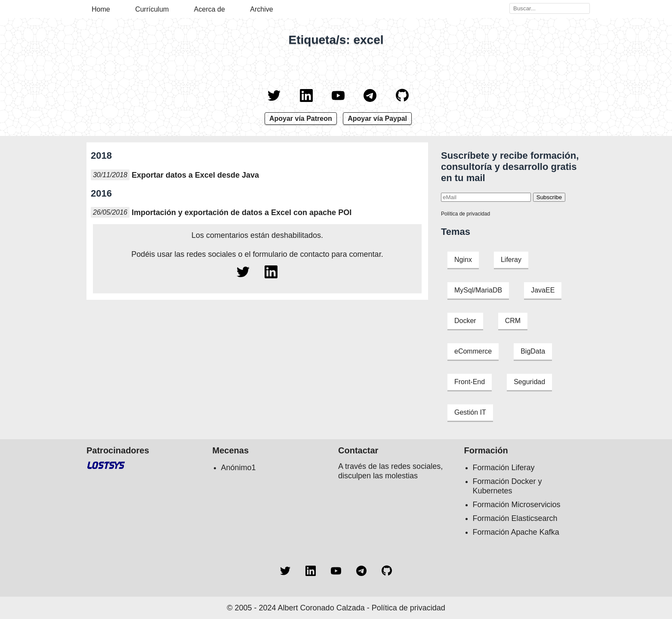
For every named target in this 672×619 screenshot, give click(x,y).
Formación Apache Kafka (516, 532)
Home (101, 9)
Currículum (152, 9)
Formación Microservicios (517, 505)
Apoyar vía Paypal (377, 119)
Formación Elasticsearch (515, 518)
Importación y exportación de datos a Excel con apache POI (242, 212)
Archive (261, 9)
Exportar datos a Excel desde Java (195, 175)
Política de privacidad (465, 214)
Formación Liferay (504, 468)
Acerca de (210, 9)
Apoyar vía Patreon (301, 119)
